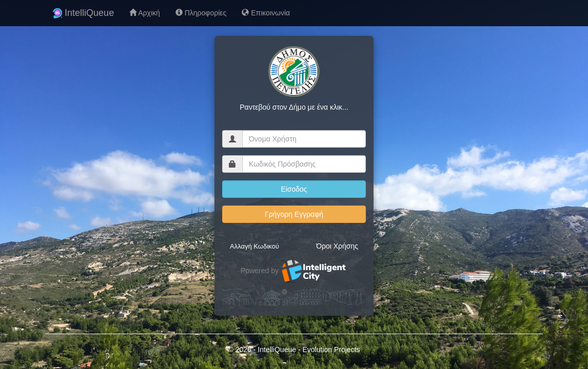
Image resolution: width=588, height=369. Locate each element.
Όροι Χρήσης (337, 246)
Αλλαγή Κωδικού (254, 246)
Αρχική (145, 13)
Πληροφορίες (201, 13)
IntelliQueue (83, 13)
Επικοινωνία (266, 13)
